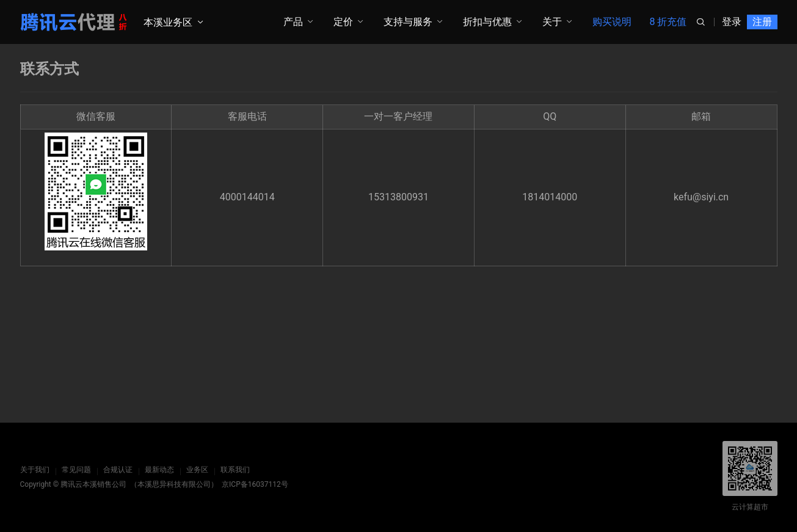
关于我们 (35, 470)
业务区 (197, 470)
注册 (762, 22)
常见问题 (76, 470)
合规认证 (118, 470)
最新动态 (159, 470)
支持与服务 (408, 22)
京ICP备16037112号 (255, 484)
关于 (552, 22)
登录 (732, 22)
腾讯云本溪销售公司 (93, 484)
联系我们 (235, 470)
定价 (343, 22)
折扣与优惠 (487, 22)
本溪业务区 (168, 22)
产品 (293, 22)
